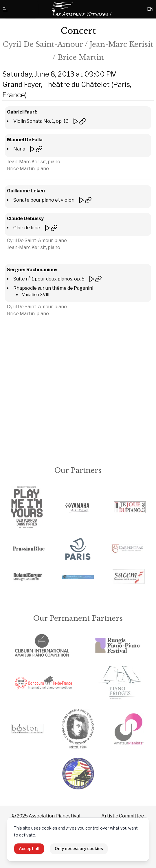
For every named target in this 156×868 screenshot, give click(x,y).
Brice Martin (81, 57)
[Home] (82, 9)
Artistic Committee (123, 816)
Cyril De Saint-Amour (43, 44)
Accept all (29, 849)
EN (150, 9)
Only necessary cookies (79, 849)
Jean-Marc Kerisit (121, 44)
